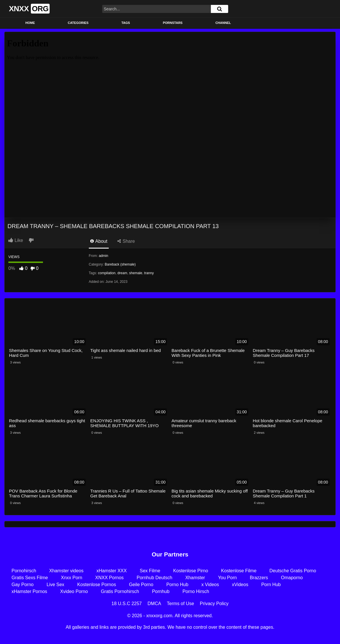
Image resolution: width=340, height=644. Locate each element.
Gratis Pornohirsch (120, 591)
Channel (223, 23)
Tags (126, 23)
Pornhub (161, 591)
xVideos (240, 585)
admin (103, 256)
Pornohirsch (24, 571)
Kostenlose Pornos (97, 585)
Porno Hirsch (196, 591)
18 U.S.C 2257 (127, 604)
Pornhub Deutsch (155, 578)
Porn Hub (271, 585)
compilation (107, 273)
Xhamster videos (66, 571)
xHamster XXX (112, 571)
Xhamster (195, 578)
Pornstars (173, 23)
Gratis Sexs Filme (30, 578)
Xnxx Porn (72, 578)
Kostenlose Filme (239, 571)
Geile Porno (141, 585)
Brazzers (259, 578)
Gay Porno (22, 585)
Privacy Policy (214, 604)
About (99, 241)
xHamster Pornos (29, 591)
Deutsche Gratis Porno (293, 571)
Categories (78, 23)
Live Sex (55, 585)
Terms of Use (181, 604)
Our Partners (170, 554)
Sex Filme (150, 571)
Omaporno (292, 578)
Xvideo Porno (74, 591)
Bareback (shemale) (120, 264)
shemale (136, 273)
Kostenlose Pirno (191, 571)
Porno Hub (177, 585)
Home (30, 23)
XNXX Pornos (109, 578)
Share (126, 241)
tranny (149, 273)
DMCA (154, 604)
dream (122, 273)
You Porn (227, 578)
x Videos (210, 585)
